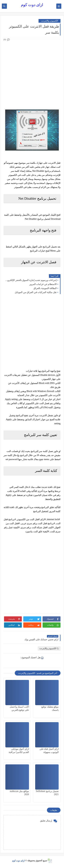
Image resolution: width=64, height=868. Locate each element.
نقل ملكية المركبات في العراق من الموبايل (36, 292)
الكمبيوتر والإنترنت (50, 21)
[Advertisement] (32, 74)
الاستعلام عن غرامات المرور (43, 284)
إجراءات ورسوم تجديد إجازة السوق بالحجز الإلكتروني (31, 280)
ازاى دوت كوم (32, 5)
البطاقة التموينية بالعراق (45, 288)
